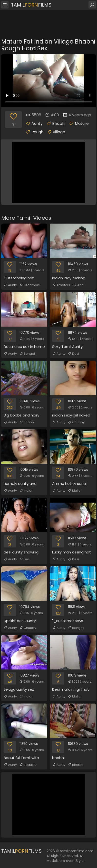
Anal (79, 285)
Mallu (74, 491)
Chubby (76, 422)
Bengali (27, 354)
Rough (37, 132)
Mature (82, 123)
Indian (26, 491)
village (59, 132)
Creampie (30, 285)
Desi (73, 354)
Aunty (37, 123)
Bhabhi (59, 123)
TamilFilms (31, 5)
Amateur (61, 285)
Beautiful (28, 765)
